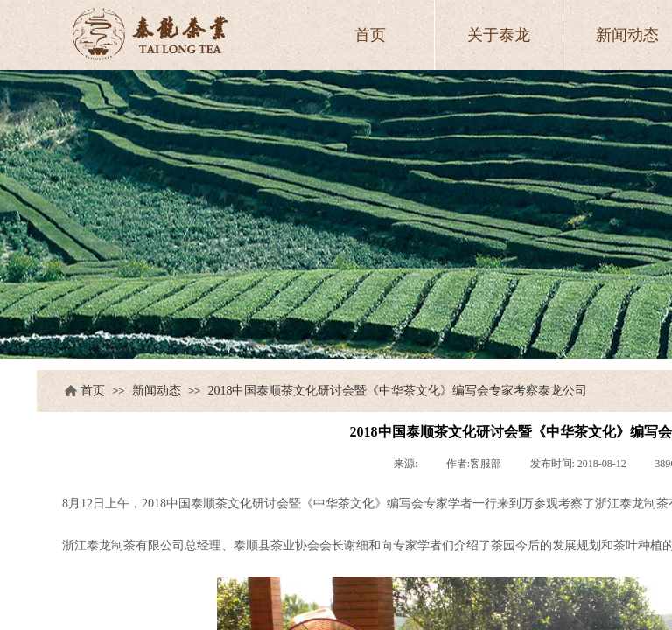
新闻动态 (157, 391)
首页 (93, 391)
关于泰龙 (499, 35)
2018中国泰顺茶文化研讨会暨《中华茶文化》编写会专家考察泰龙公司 (397, 391)
